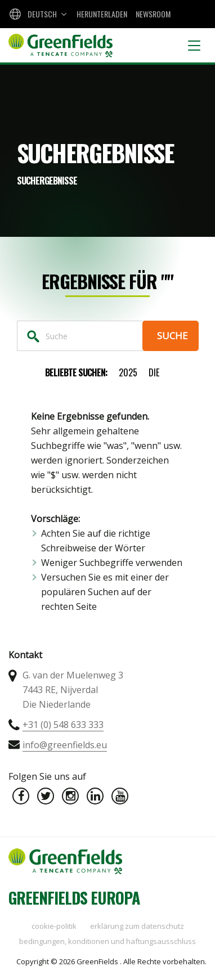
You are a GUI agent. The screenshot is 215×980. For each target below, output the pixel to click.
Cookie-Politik (54, 926)
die (154, 372)
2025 (128, 372)
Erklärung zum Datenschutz (137, 926)
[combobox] (37, 14)
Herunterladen (102, 14)
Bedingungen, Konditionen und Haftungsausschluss (107, 941)
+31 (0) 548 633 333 (63, 725)
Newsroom (153, 14)
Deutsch (42, 14)
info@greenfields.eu (65, 745)
